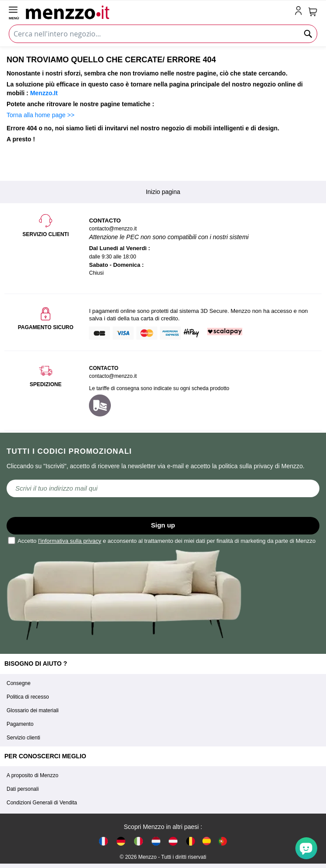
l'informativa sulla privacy (70, 541)
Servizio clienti (23, 738)
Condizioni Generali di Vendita (42, 803)
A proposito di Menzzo (32, 775)
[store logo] (158, 11)
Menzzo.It (44, 93)
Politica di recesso (28, 697)
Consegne (19, 683)
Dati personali (23, 789)
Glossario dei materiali (33, 710)
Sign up (163, 525)
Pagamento (20, 724)
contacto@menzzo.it (113, 376)
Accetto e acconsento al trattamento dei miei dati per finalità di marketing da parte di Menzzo (162, 540)
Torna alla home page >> (41, 115)
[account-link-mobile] (300, 11)
